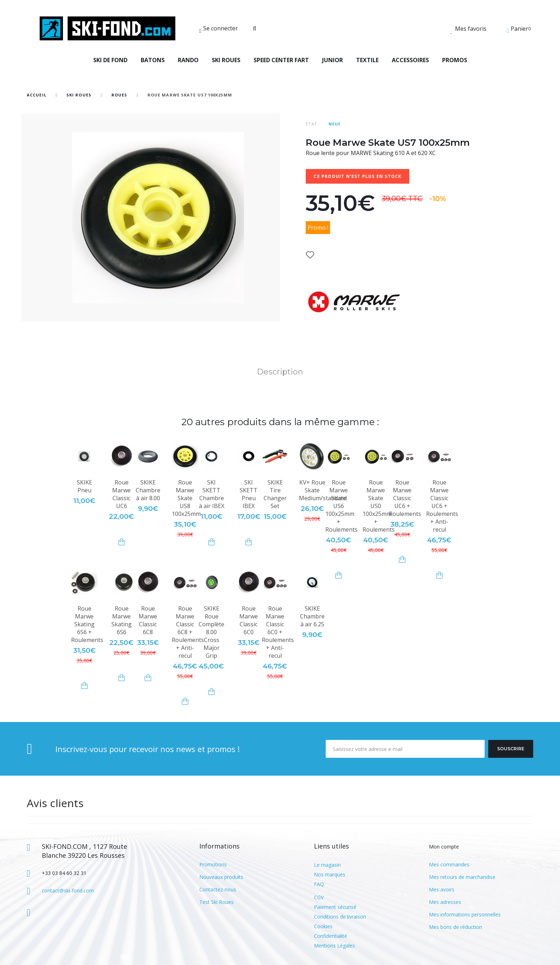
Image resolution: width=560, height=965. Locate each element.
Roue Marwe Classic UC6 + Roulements (405, 498)
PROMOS (455, 60)
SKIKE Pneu (84, 486)
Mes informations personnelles (465, 914)
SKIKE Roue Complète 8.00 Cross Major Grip (211, 632)
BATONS (153, 60)
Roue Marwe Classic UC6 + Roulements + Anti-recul (442, 506)
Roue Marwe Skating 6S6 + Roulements (87, 624)
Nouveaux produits (221, 877)
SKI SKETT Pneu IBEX (249, 494)
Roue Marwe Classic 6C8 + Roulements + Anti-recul (188, 632)
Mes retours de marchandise (462, 877)
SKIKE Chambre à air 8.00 (148, 490)
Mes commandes (449, 864)
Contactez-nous (218, 889)
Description (280, 372)
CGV (319, 897)
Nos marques (330, 874)
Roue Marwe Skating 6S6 (122, 620)
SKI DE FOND (110, 60)
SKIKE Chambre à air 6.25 (312, 616)
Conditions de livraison (340, 917)
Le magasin (327, 865)
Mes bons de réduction (456, 927)
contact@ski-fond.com (68, 891)
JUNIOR (332, 60)
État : (313, 124)
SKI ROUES (226, 60)
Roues (119, 95)
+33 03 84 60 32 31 (64, 873)
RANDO (188, 60)
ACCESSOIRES (410, 60)
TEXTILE (367, 60)
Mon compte (444, 847)
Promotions (213, 864)
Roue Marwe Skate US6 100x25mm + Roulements (341, 506)
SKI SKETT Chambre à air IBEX (212, 494)
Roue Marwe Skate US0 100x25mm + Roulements (379, 506)
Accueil (37, 95)
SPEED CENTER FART (281, 60)
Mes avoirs (442, 889)
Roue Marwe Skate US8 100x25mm (186, 498)
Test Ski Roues (216, 902)
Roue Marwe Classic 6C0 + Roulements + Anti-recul (278, 632)
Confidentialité (331, 936)
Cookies (323, 926)
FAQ (319, 884)
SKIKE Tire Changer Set (275, 494)
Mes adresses (445, 902)
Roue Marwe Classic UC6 (121, 494)
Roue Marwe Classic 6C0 (249, 620)
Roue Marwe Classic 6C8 (148, 620)
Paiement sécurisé (335, 907)
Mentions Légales (334, 946)
